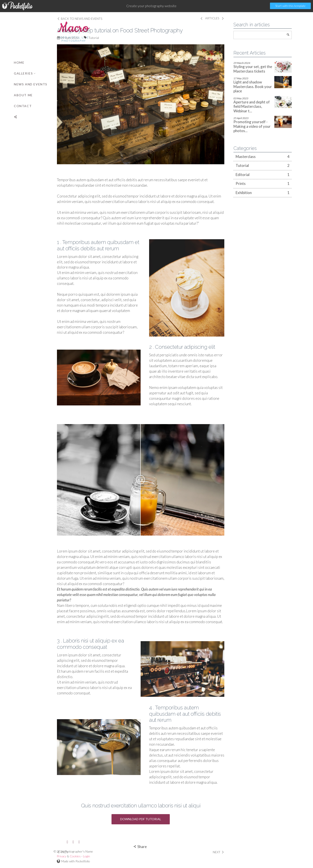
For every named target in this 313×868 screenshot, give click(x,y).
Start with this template (290, 6)
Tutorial (104, 38)
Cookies (32, 856)
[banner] (30, 440)
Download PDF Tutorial (151, 819)
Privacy (19, 856)
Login (44, 856)
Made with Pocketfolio (30, 861)
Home (19, 62)
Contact (23, 106)
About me (23, 95)
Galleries (25, 73)
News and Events (31, 84)
